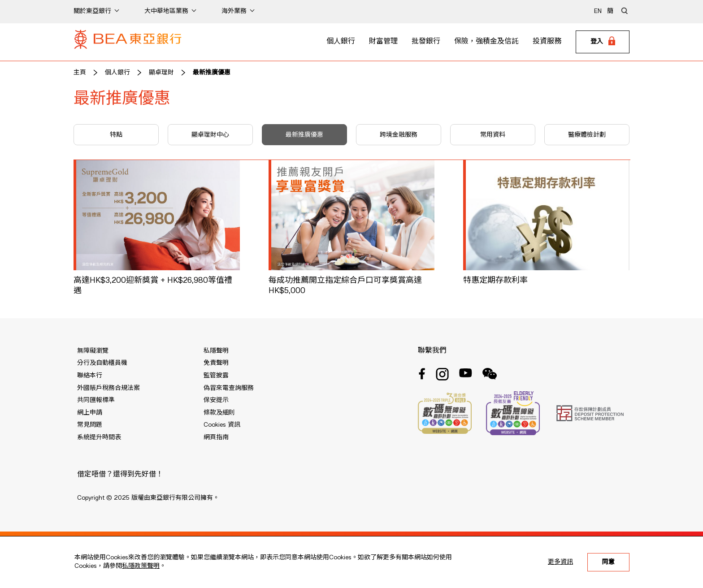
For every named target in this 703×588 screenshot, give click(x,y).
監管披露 (216, 376)
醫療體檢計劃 (587, 135)
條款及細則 (219, 413)
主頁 (80, 73)
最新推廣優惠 (212, 73)
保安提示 (216, 400)
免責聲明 (216, 363)
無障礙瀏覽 (93, 351)
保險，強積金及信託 (486, 42)
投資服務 (547, 42)
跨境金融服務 (399, 135)
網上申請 (90, 413)
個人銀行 (341, 42)
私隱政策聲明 (141, 566)
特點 (116, 135)
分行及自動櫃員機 (102, 363)
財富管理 (383, 42)
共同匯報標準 (96, 400)
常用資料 (493, 135)
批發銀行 (426, 42)
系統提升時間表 (99, 437)
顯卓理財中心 (210, 135)
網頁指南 (216, 437)
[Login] (603, 42)
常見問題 (90, 425)
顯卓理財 (161, 73)
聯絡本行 (90, 376)
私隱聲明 (216, 351)
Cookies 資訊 (222, 425)
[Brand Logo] (128, 42)
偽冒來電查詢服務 (229, 388)
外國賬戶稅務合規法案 (108, 388)
